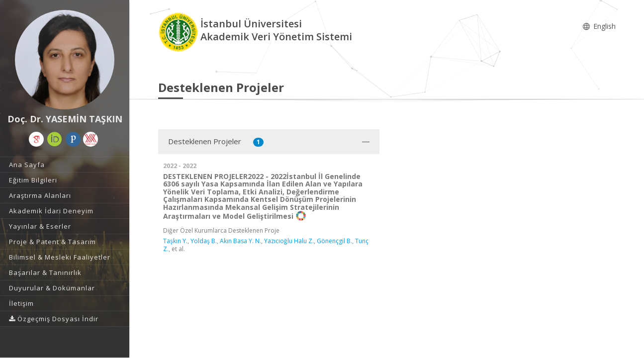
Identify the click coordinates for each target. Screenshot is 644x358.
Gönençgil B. (334, 241)
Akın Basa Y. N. (240, 241)
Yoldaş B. (204, 241)
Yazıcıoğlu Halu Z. (289, 241)
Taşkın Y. (175, 241)
